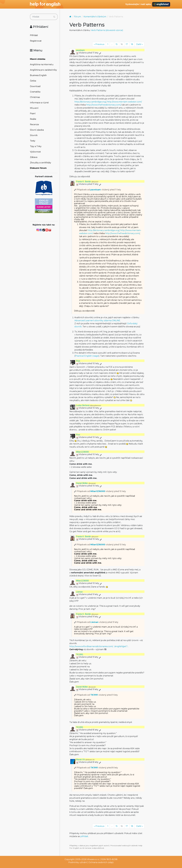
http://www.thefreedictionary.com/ (103, 105)
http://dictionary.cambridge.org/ (90, 102)
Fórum (77, 17)
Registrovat (36, 41)
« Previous (99, 44)
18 (132, 44)
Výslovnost (35, 152)
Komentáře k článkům (95, 17)
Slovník (34, 135)
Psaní (33, 113)
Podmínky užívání (78, 862)
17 (127, 44)
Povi (78, 361)
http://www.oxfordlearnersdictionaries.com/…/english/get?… (99, 646)
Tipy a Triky (36, 146)
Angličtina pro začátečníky (43, 70)
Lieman (79, 592)
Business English (38, 75)
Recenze (34, 124)
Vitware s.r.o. (93, 859)
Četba (33, 81)
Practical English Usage (87, 356)
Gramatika (35, 92)
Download (35, 86)
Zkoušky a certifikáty (41, 163)
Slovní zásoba (37, 130)
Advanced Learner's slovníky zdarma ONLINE (97, 321)
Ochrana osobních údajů (101, 862)
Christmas (35, 97)
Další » (140, 44)
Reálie (33, 119)
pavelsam (80, 50)
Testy (33, 141)
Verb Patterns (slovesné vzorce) (107, 30)
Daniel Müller (86, 483)
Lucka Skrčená (89, 405)
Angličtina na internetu (42, 64)
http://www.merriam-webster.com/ (124, 102)
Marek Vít (85, 760)
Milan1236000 (82, 452)
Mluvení (34, 108)
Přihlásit (34, 35)
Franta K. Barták (87, 182)
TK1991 (80, 654)
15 (117, 44)
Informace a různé (39, 103)
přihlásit (84, 836)
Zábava (34, 157)
